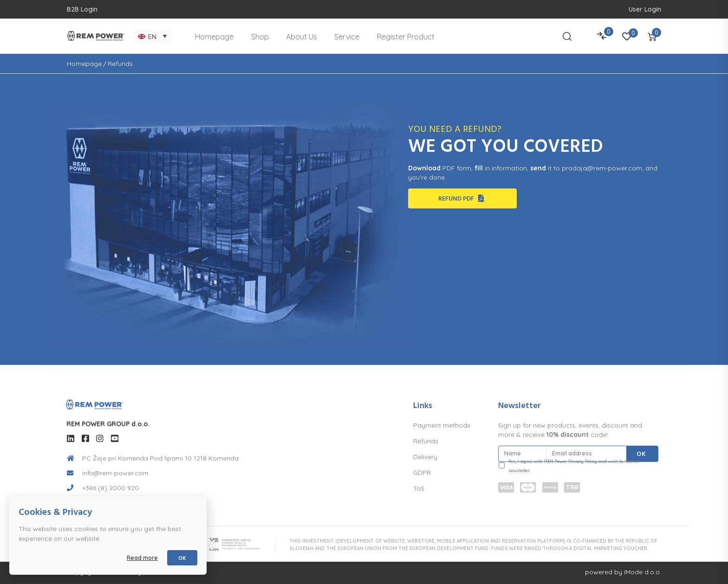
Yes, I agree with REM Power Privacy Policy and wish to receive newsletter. (574, 466)
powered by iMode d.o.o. (623, 572)
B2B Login (82, 9)
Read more (142, 558)
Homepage (84, 64)
